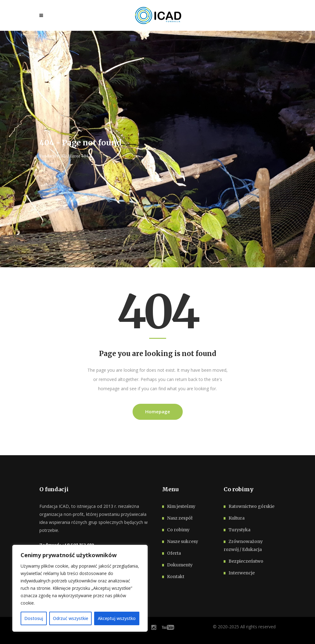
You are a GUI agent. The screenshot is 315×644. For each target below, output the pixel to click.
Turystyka (239, 530)
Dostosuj (34, 618)
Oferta (174, 553)
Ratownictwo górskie (251, 506)
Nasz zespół (180, 518)
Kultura (237, 518)
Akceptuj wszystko (117, 618)
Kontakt (176, 577)
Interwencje (242, 573)
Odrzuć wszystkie (71, 618)
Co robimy (178, 530)
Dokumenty (180, 565)
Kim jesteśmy (181, 506)
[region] (80, 588)
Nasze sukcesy (183, 541)
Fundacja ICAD (53, 156)
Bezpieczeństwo (246, 561)
